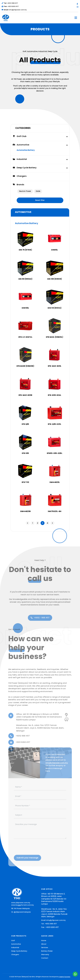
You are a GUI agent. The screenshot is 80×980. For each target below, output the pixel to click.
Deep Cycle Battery (19, 951)
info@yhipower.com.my (14, 10)
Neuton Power (25, 191)
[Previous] (28, 523)
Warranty (45, 955)
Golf (13, 941)
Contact (45, 958)
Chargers (19, 176)
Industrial (15, 948)
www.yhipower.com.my (21, 903)
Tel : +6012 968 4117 (49, 924)
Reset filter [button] (40, 200)
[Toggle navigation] (76, 18)
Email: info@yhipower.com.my (53, 920)
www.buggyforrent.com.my (22, 905)
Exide (38, 191)
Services (45, 948)
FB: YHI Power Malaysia (20, 908)
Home (44, 941)
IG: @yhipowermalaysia (21, 912)
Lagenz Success (65, 977)
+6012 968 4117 (10, 3)
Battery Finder (47, 951)
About (44, 944)
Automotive (16, 944)
